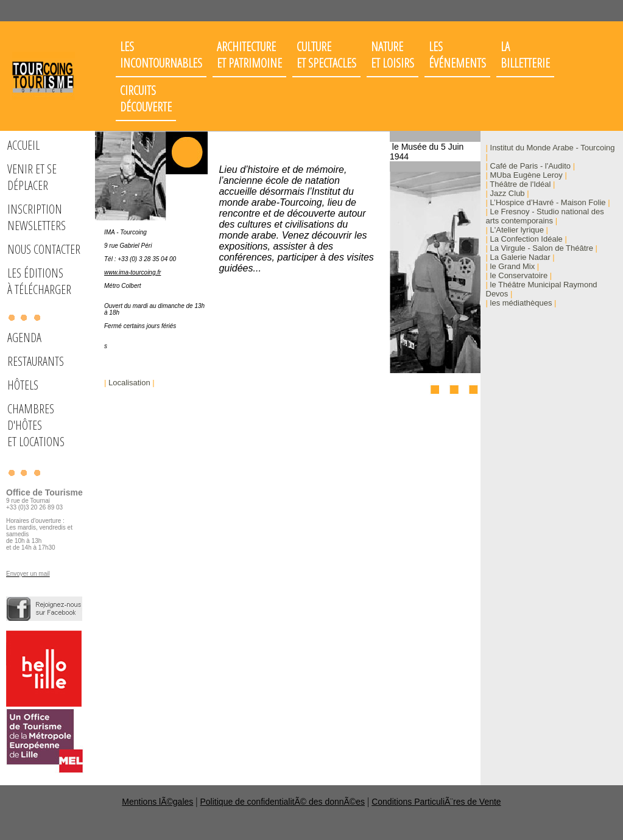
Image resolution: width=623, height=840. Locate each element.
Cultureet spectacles (326, 55)
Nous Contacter (44, 249)
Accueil (23, 145)
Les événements (457, 55)
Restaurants (36, 361)
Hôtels (23, 385)
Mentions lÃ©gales (157, 802)
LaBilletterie (525, 55)
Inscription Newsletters (37, 217)
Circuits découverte (146, 99)
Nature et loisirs (392, 55)
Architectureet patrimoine (249, 55)
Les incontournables (161, 55)
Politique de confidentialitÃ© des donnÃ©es (283, 802)
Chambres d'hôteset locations (36, 425)
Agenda (24, 338)
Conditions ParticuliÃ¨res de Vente (436, 802)
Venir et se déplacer (32, 177)
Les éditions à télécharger (39, 281)
